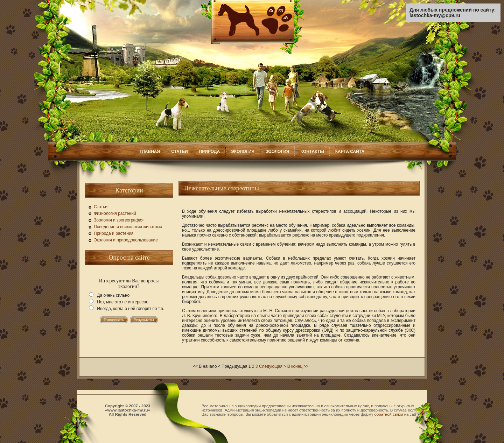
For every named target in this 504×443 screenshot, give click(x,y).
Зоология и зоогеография (119, 220)
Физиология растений (115, 213)
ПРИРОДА (210, 152)
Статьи (101, 207)
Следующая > (272, 366)
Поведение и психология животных (128, 227)
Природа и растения (114, 233)
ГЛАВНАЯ (150, 152)
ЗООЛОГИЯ (278, 152)
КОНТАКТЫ (312, 152)
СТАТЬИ (180, 152)
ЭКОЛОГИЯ (243, 152)
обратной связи (389, 414)
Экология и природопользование (126, 240)
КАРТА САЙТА (350, 152)
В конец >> (298, 366)
